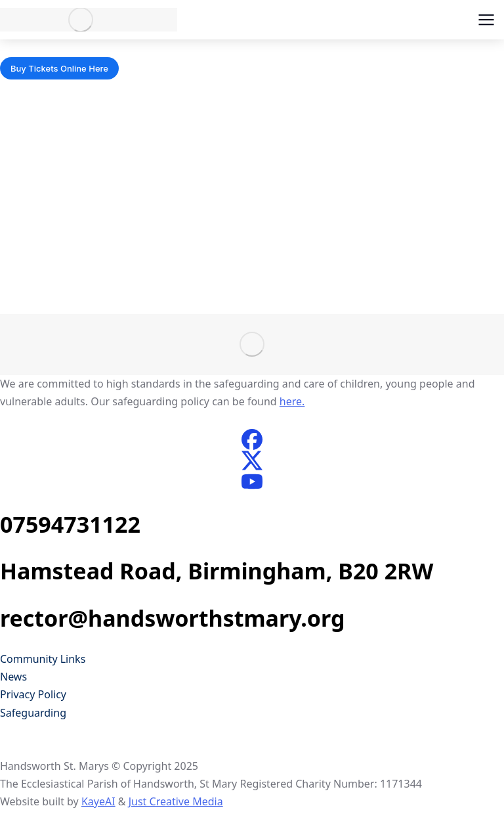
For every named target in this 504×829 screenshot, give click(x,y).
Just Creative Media (176, 801)
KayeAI (98, 801)
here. (292, 401)
